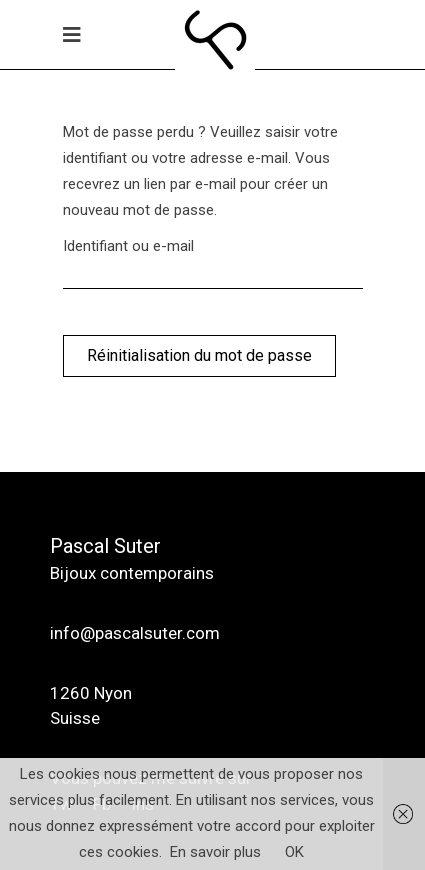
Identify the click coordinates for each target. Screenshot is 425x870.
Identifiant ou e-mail (128, 246)
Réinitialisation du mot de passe (199, 355)
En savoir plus (215, 852)
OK (294, 852)
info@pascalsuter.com (135, 633)
